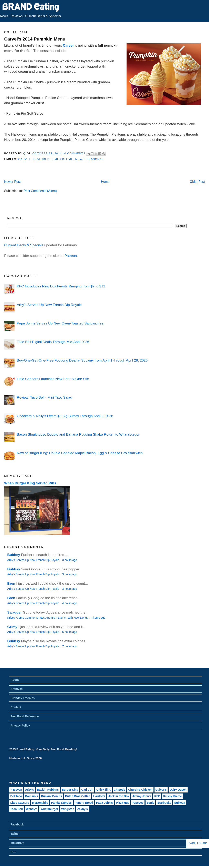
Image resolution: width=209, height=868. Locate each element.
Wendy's (32, 809)
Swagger (15, 612)
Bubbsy (14, 555)
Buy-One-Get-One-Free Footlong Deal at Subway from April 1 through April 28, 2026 (82, 360)
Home (105, 182)
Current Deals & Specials (43, 16)
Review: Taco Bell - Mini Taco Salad (44, 397)
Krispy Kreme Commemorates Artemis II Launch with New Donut (48, 618)
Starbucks (164, 803)
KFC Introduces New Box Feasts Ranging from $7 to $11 (61, 286)
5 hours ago (70, 632)
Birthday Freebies (22, 698)
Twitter (15, 834)
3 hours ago (70, 560)
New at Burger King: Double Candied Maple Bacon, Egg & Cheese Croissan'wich (80, 453)
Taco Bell (16, 809)
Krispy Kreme (173, 796)
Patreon (71, 256)
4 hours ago (70, 603)
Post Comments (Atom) (40, 191)
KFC (157, 796)
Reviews (17, 16)
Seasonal (95, 159)
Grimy (12, 627)
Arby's (29, 790)
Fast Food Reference (24, 716)
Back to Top (198, 843)
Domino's (32, 796)
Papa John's (104, 803)
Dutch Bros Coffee (78, 796)
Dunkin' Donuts (52, 796)
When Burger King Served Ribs (30, 483)
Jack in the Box (119, 796)
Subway (180, 803)
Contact (16, 707)
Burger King (70, 790)
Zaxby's (82, 809)
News (4, 16)
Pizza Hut (122, 803)
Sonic (150, 803)
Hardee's (99, 796)
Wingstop (68, 809)
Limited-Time (62, 159)
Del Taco (16, 796)
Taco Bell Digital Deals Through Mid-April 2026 (53, 342)
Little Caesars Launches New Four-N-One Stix (53, 379)
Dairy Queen (178, 790)
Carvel (68, 45)
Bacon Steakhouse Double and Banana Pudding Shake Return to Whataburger (78, 434)
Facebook (17, 824)
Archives (16, 689)
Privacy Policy (20, 726)
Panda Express (61, 803)
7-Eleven (16, 790)
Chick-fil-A (103, 790)
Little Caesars (20, 803)
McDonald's (40, 803)
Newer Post (12, 182)
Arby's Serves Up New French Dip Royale (49, 305)
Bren (11, 583)
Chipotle (119, 790)
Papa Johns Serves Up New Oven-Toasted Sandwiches (60, 323)
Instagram (17, 843)
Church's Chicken (140, 790)
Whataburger (49, 809)
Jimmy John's (142, 796)
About (14, 680)
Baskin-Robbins (48, 790)
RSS (13, 852)
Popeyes (138, 803)
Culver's (161, 790)
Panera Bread (84, 803)
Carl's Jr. (87, 790)
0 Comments (75, 153)
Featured (41, 159)
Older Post (197, 182)
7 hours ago (70, 646)
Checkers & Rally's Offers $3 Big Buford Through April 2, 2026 (65, 416)
